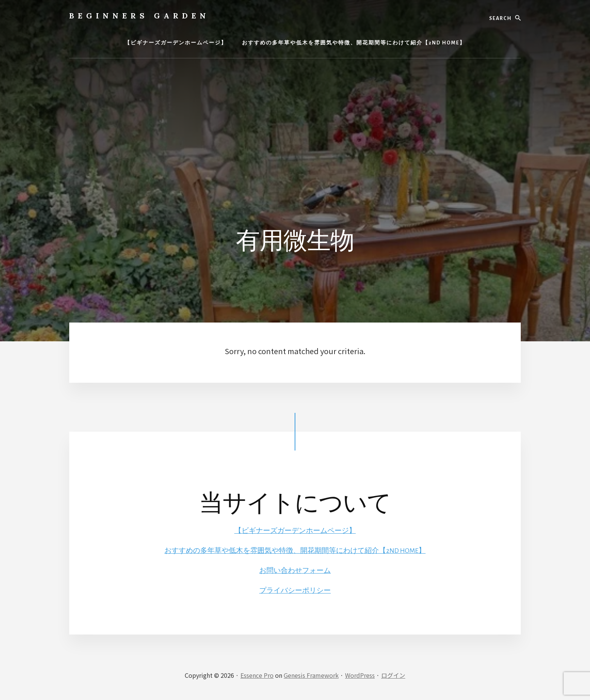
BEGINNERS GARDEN (139, 16)
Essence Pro (257, 674)
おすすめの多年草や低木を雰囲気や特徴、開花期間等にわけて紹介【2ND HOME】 (295, 550)
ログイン (393, 674)
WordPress (360, 674)
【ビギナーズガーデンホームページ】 (295, 531)
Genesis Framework (311, 674)
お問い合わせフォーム (295, 570)
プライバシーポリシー (295, 590)
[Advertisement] (295, 122)
